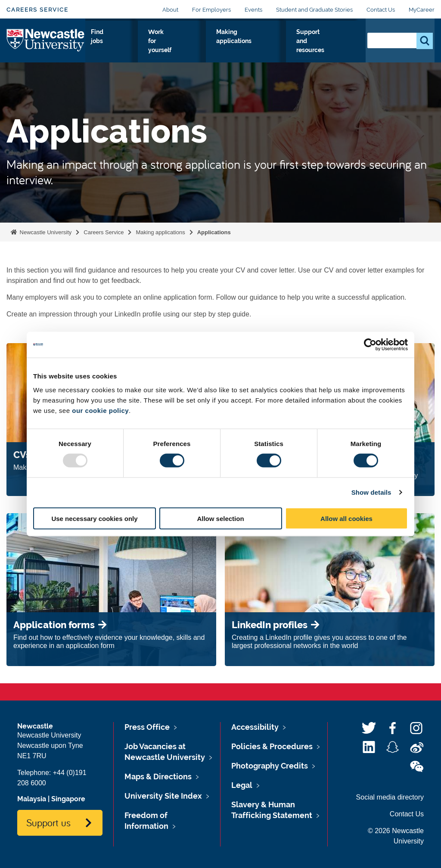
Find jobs (200, 47)
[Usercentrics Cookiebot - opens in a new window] (370, 345)
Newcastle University (45, 232)
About (170, 10)
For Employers (211, 10)
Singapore (68, 799)
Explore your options (108, 52)
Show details (371, 492)
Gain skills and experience (159, 52)
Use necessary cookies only (94, 518)
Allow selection (220, 518)
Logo (46, 50)
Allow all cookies (346, 518)
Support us (48, 822)
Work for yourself (235, 52)
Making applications (283, 47)
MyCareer (422, 10)
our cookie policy (100, 410)
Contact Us (381, 10)
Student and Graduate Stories (314, 10)
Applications (214, 232)
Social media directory (390, 797)
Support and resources (334, 52)
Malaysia (32, 799)
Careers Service (37, 10)
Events (253, 10)
